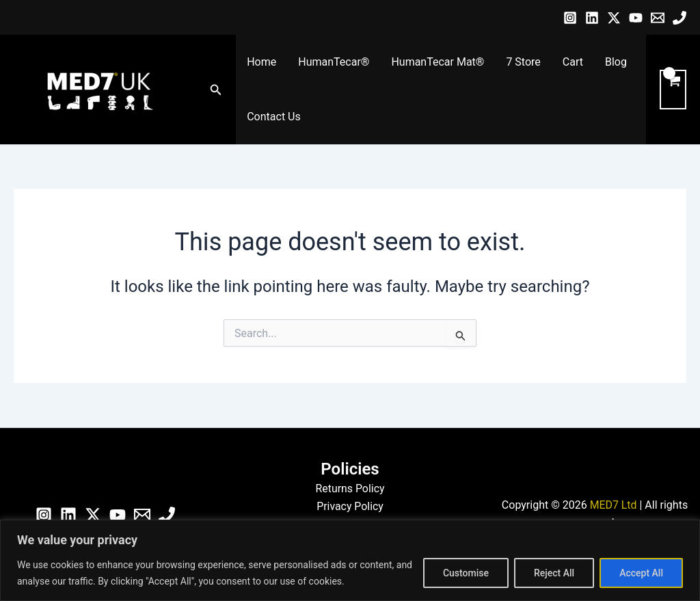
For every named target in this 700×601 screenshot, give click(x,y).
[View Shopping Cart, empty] (673, 90)
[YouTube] (636, 18)
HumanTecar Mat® (437, 62)
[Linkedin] (592, 18)
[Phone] (679, 18)
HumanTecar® (334, 62)
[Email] (658, 18)
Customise (466, 573)
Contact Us (274, 117)
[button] (216, 90)
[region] (350, 560)
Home (261, 62)
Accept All (641, 573)
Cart (573, 62)
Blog (616, 62)
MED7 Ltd (613, 505)
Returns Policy (350, 489)
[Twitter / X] (614, 18)
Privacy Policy (350, 506)
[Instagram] (570, 18)
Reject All (554, 573)
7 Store (523, 62)
